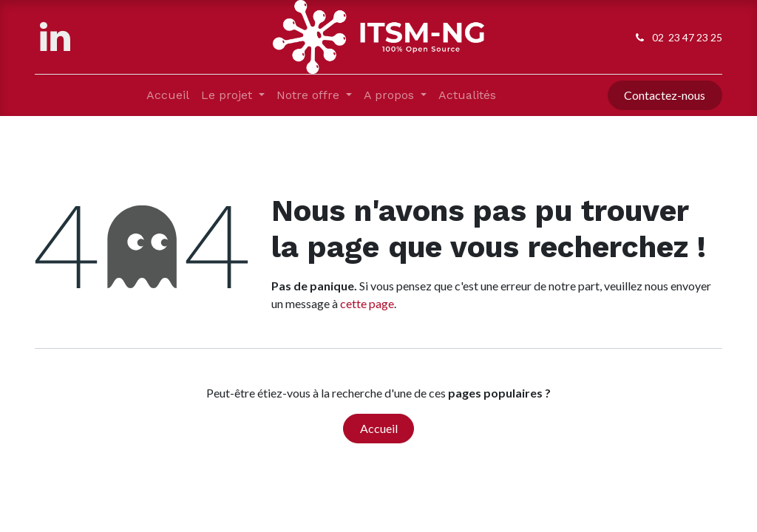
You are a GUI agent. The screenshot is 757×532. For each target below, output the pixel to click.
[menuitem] (168, 95)
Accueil (379, 428)
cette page (367, 303)
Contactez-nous (665, 95)
